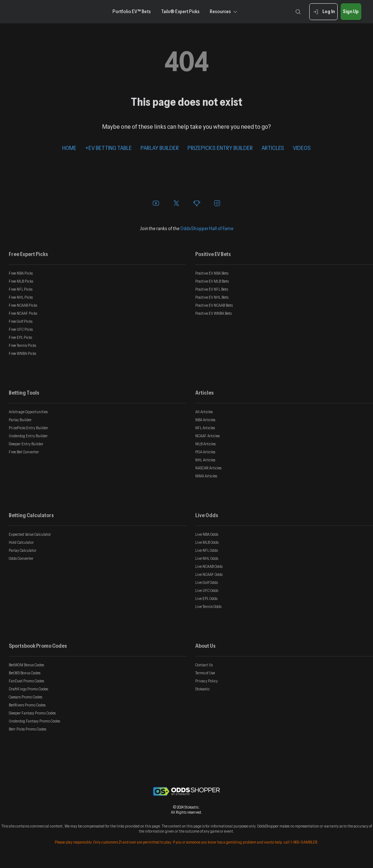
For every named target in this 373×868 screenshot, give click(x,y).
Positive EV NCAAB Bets (214, 305)
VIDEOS (302, 148)
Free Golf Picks (21, 321)
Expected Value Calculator (30, 534)
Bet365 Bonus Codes (25, 673)
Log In (323, 12)
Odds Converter (21, 558)
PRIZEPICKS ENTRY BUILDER (220, 148)
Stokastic (203, 689)
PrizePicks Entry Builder (28, 428)
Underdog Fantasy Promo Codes (34, 721)
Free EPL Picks (20, 337)
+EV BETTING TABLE (109, 148)
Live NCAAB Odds (209, 566)
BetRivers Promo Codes (27, 705)
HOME (69, 148)
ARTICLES (273, 148)
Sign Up (351, 12)
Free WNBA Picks (22, 353)
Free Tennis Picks (22, 345)
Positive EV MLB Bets (212, 281)
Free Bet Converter (24, 452)
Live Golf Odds (207, 582)
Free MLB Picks (21, 281)
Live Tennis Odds (208, 607)
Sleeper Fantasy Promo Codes (32, 713)
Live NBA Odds (207, 534)
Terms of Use (205, 673)
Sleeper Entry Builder (26, 444)
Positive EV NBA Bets (212, 273)
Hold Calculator (21, 542)
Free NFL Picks (21, 289)
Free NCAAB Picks (23, 305)
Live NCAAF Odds (209, 574)
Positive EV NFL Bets (212, 289)
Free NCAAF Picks (23, 313)
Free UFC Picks (21, 329)
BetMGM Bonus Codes (26, 665)
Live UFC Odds (207, 590)
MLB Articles (205, 444)
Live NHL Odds (207, 558)
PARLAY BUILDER (160, 148)
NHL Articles (205, 460)
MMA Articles (206, 476)
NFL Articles (205, 428)
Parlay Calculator (23, 550)
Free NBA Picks (21, 273)
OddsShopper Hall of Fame (207, 228)
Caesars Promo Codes (25, 697)
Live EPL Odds (206, 598)
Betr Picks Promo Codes (28, 729)
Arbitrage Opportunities (28, 412)
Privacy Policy (207, 681)
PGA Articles (205, 452)
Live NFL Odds (207, 550)
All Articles (204, 412)
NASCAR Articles (208, 468)
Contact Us (204, 665)
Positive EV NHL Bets (212, 297)
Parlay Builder (20, 420)
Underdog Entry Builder (28, 436)
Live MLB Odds (207, 542)
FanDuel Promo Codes (26, 681)
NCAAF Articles (207, 436)
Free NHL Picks (21, 297)
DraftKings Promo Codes (28, 689)
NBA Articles (205, 420)
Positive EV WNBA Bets (213, 313)
